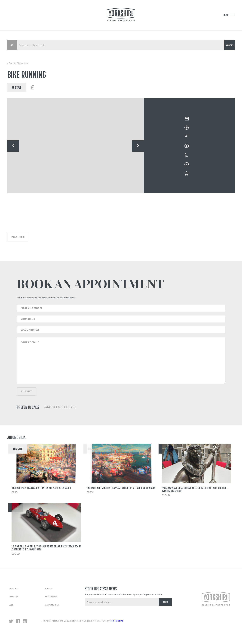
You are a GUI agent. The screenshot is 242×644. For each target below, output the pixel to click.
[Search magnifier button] (230, 45)
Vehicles (14, 597)
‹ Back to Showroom (18, 63)
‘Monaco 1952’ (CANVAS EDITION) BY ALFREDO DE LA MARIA (41, 488)
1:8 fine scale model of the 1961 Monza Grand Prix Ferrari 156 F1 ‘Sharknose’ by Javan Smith (46, 548)
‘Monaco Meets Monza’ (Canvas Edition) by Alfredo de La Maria (121, 488)
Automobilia (52, 605)
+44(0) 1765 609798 (60, 407)
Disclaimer (51, 597)
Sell (11, 605)
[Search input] (121, 45)
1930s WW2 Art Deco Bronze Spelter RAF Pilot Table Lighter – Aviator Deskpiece (195, 489)
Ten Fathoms (117, 621)
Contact (14, 588)
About (49, 588)
